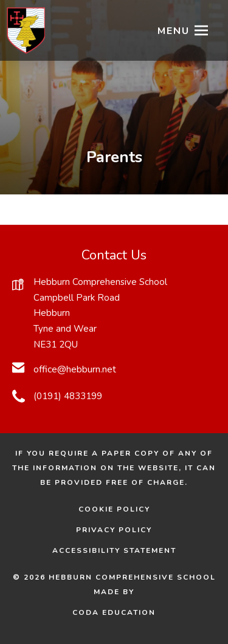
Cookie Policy (114, 509)
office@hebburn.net (75, 369)
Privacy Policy (114, 530)
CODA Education (131, 612)
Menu (174, 31)
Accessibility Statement (114, 550)
